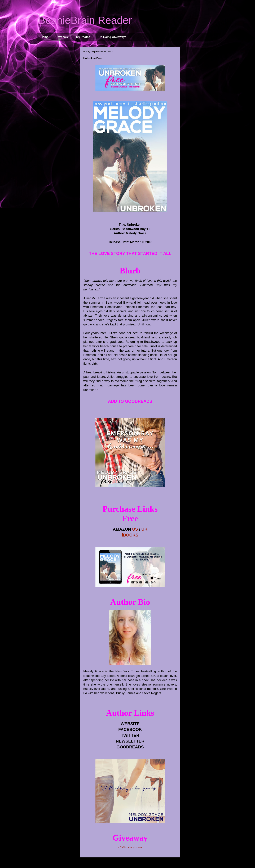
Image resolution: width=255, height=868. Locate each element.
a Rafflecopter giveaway (130, 847)
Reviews (62, 37)
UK (144, 529)
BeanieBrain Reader (85, 20)
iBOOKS (130, 535)
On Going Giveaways (112, 37)
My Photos (83, 37)
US (135, 529)
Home (45, 37)
